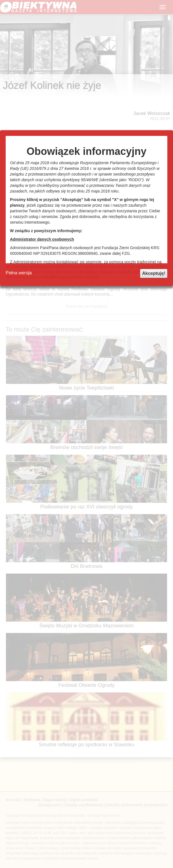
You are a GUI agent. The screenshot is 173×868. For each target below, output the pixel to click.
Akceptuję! (154, 273)
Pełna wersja (19, 273)
